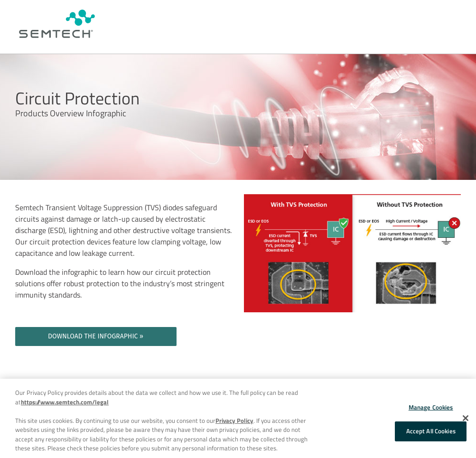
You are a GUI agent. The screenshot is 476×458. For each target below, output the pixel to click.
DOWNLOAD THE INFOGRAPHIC (93, 336)
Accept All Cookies (431, 431)
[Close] (466, 418)
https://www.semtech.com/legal (65, 402)
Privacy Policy (234, 421)
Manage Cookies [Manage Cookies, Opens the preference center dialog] (431, 407)
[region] (238, 418)
